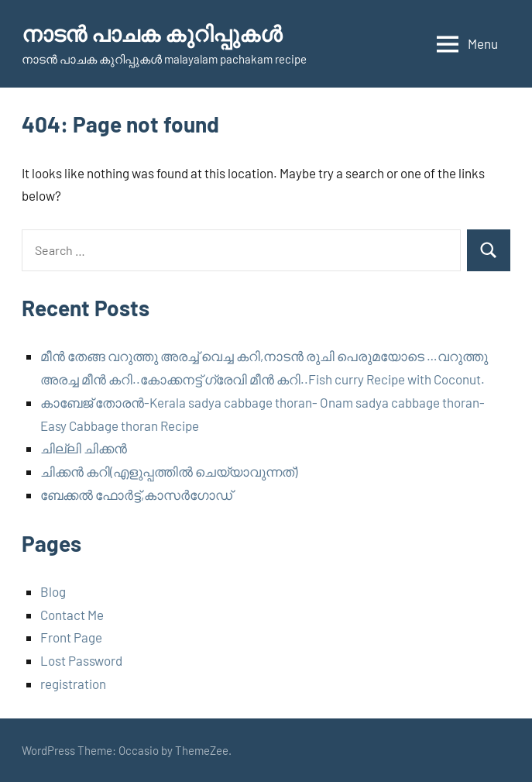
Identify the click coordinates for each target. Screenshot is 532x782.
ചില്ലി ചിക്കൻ (84, 448)
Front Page (71, 637)
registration (73, 684)
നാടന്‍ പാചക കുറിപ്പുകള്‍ (152, 33)
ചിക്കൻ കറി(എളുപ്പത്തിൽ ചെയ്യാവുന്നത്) (169, 471)
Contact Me (72, 615)
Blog (53, 591)
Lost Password (81, 660)
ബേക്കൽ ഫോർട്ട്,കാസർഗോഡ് (136, 494)
